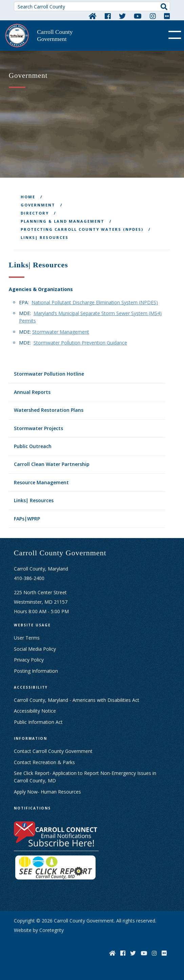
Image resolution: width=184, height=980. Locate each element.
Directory (35, 213)
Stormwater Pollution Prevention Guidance (80, 343)
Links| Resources (34, 500)
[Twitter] (122, 16)
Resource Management (41, 482)
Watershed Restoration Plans (49, 410)
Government (38, 205)
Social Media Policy (35, 649)
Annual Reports (32, 392)
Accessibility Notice (35, 711)
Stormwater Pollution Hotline (49, 374)
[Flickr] (167, 16)
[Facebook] (108, 16)
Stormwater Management (61, 332)
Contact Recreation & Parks (44, 762)
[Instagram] (153, 16)
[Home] (93, 16)
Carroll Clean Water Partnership (52, 464)
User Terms (27, 638)
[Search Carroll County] (92, 6)
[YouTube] (138, 16)
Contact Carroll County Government (53, 751)
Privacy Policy (29, 660)
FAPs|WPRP (27, 519)
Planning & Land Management (63, 221)
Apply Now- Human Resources (47, 792)
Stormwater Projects (38, 428)
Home (28, 197)
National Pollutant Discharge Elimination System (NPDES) (95, 302)
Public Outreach (33, 446)
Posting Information (36, 671)
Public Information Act (38, 722)
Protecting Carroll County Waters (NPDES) (82, 229)
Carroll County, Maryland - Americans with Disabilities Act (77, 700)
